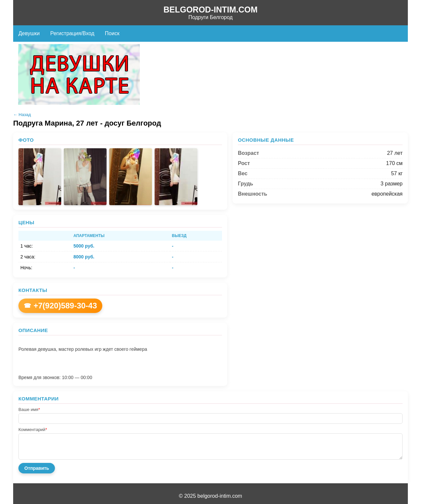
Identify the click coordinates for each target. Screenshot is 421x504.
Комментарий (33, 430)
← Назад (22, 115)
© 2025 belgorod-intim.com (210, 496)
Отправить (37, 468)
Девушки (29, 33)
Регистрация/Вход (72, 33)
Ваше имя (29, 409)
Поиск (112, 33)
